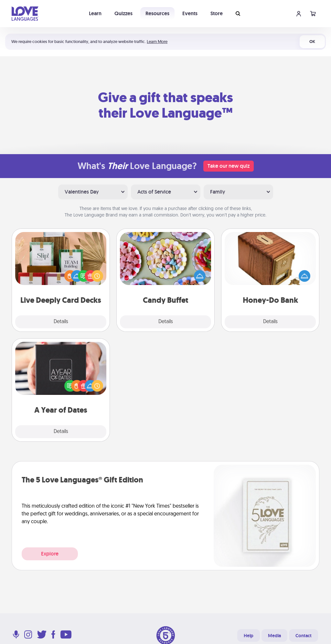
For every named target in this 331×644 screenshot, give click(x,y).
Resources (157, 13)
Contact (304, 636)
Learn (95, 13)
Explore (50, 554)
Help (249, 636)
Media (274, 636)
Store (217, 13)
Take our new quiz (229, 166)
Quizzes (123, 13)
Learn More (157, 42)
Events (190, 13)
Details (61, 322)
